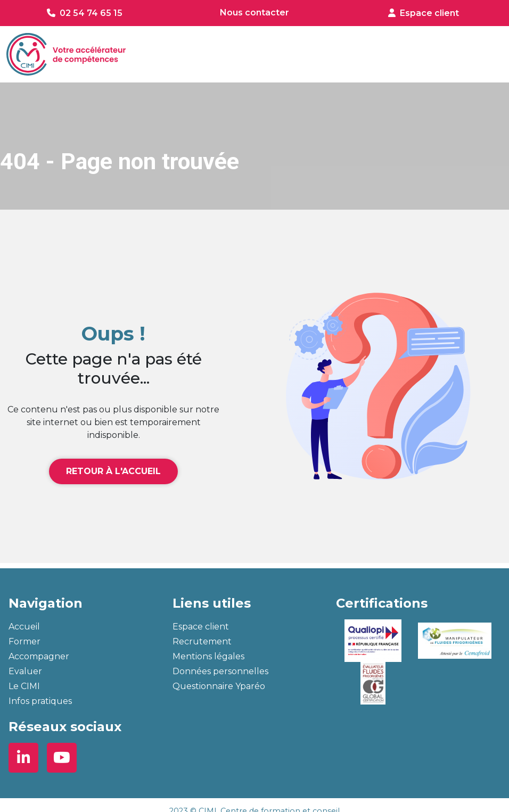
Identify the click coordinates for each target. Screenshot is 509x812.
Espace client (429, 13)
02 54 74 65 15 (91, 13)
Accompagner (39, 656)
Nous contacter (254, 13)
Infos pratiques (40, 701)
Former (24, 641)
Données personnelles (220, 671)
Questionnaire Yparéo (219, 686)
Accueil (24, 627)
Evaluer (25, 671)
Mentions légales (208, 656)
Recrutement (202, 641)
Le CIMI (24, 686)
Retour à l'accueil (113, 471)
